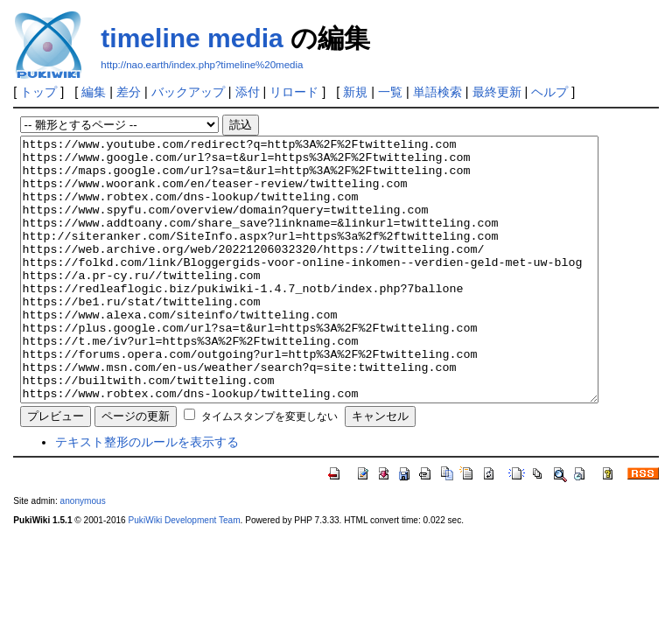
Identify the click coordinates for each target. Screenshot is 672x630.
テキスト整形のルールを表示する (147, 494)
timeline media (192, 38)
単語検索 (437, 92)
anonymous (83, 553)
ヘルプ (549, 92)
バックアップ (188, 92)
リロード (294, 92)
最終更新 (497, 92)
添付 (248, 92)
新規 (355, 92)
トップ (38, 92)
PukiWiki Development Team (185, 573)
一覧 (390, 92)
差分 (129, 92)
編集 (94, 92)
